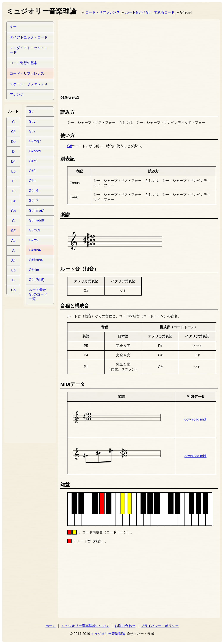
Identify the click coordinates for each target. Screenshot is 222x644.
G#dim (34, 270)
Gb (13, 211)
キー (13, 27)
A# (13, 260)
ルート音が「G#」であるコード (150, 12)
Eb (13, 171)
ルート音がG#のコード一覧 (38, 294)
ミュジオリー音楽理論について (85, 626)
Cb (13, 290)
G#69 (33, 161)
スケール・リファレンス (29, 84)
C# (13, 132)
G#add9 (35, 151)
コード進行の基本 (23, 63)
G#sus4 (35, 250)
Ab (13, 241)
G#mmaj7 (36, 210)
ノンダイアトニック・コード (29, 50)
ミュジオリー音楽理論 (108, 634)
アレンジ (17, 95)
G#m (33, 181)
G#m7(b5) (37, 280)
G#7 (32, 131)
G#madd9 (36, 220)
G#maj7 (35, 141)
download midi (195, 419)
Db (13, 142)
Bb (13, 270)
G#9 (32, 171)
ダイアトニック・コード (29, 37)
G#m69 (34, 230)
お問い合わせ (125, 626)
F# (13, 201)
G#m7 (34, 201)
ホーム (51, 626)
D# (13, 161)
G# (70, 146)
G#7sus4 (36, 260)
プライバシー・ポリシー (160, 626)
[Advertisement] (126, 56)
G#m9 (34, 240)
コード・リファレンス (103, 12)
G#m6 (34, 191)
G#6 (32, 121)
